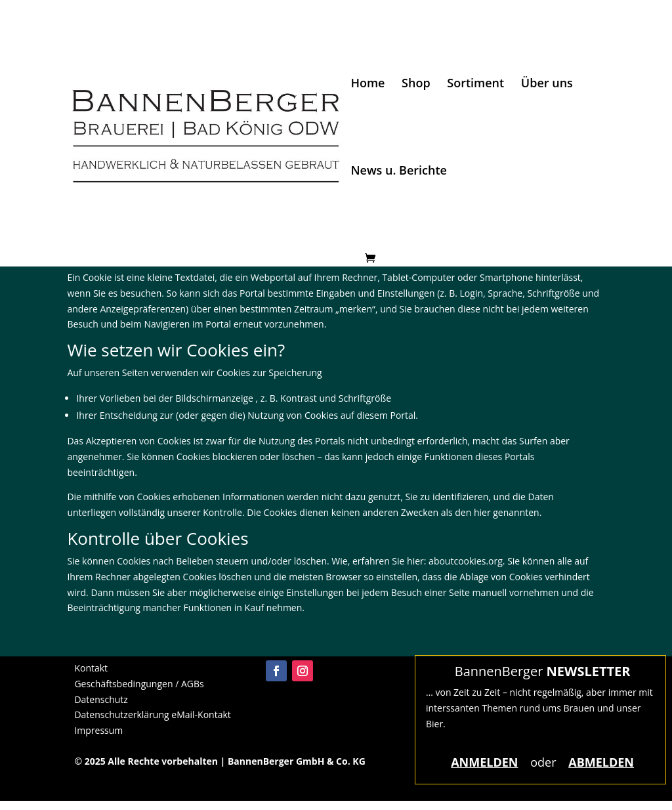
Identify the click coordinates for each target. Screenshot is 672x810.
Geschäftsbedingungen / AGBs (139, 684)
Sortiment (475, 84)
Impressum (98, 730)
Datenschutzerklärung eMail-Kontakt (152, 714)
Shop (416, 84)
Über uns (547, 84)
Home (367, 84)
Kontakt (91, 668)
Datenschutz (101, 699)
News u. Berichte (399, 172)
